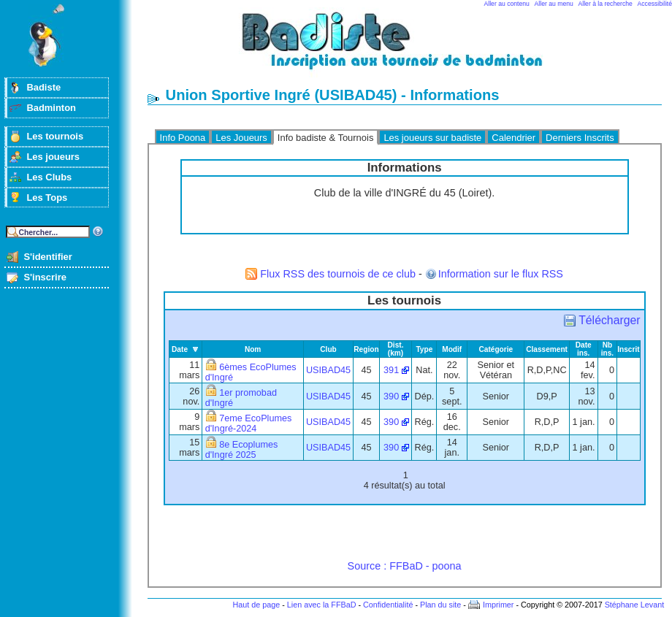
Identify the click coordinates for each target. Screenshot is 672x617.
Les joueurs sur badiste (432, 138)
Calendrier (513, 138)
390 (391, 396)
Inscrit (628, 349)
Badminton (51, 108)
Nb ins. (607, 349)
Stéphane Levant (635, 605)
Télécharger (609, 320)
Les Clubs (49, 177)
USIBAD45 (328, 370)
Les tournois (55, 136)
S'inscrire (45, 277)
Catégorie (496, 349)
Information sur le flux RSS (501, 274)
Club (328, 349)
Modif (452, 349)
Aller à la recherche (606, 4)
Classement (547, 349)
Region (366, 349)
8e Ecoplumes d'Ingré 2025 (242, 450)
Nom (253, 349)
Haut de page (256, 605)
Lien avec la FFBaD (322, 605)
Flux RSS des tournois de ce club (338, 274)
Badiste (43, 87)
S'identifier (47, 257)
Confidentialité (388, 605)
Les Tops (47, 198)
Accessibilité (655, 4)
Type (424, 349)
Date (180, 349)
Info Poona (183, 138)
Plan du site (440, 605)
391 (391, 370)
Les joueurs (53, 157)
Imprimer (499, 605)
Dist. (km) (396, 349)
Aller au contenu (507, 4)
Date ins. (584, 349)
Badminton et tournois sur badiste (410, 48)
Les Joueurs (241, 138)
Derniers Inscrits (580, 138)
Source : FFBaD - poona (405, 566)
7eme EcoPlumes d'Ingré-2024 (249, 424)
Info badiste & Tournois (326, 138)
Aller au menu (554, 4)
